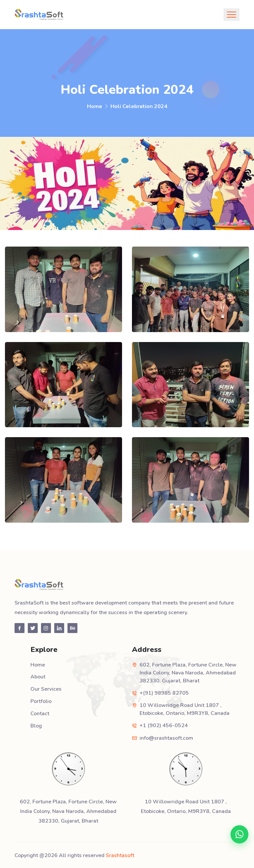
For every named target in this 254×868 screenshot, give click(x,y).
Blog (36, 724)
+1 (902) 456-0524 (164, 725)
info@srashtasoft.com (166, 738)
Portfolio (41, 701)
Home (95, 106)
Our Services (46, 689)
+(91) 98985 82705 (164, 693)
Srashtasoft (120, 855)
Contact (40, 713)
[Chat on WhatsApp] (239, 834)
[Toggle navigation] (232, 15)
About (38, 677)
